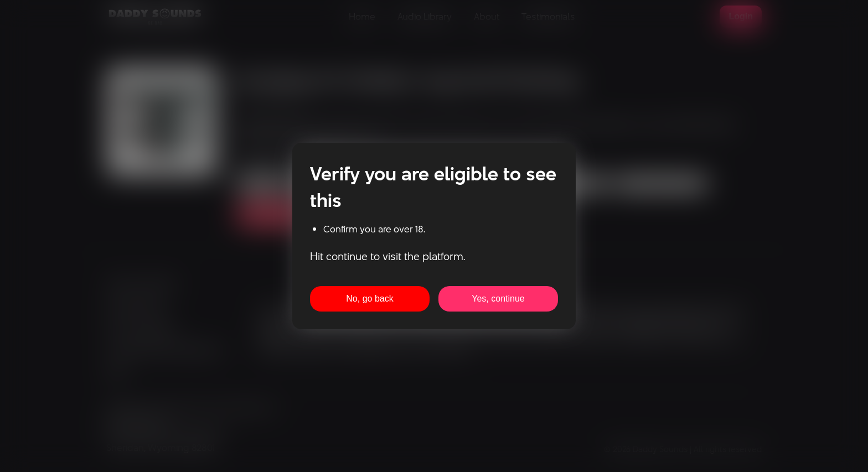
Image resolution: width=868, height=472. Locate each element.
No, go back (370, 299)
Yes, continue (498, 299)
